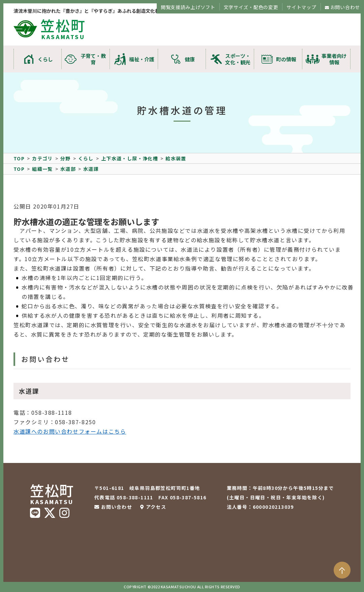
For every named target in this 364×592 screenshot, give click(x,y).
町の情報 (286, 59)
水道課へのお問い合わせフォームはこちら (70, 431)
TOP (19, 158)
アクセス (156, 507)
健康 (190, 59)
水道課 (91, 169)
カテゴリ (42, 158)
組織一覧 (42, 169)
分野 (66, 158)
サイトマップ (301, 7)
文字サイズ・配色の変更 (251, 7)
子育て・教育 (93, 59)
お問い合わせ (345, 7)
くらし (45, 59)
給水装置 (176, 158)
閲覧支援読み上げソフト (188, 7)
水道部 (68, 169)
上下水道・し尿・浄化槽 (130, 158)
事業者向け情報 (334, 59)
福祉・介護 (142, 59)
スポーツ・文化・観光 (238, 59)
